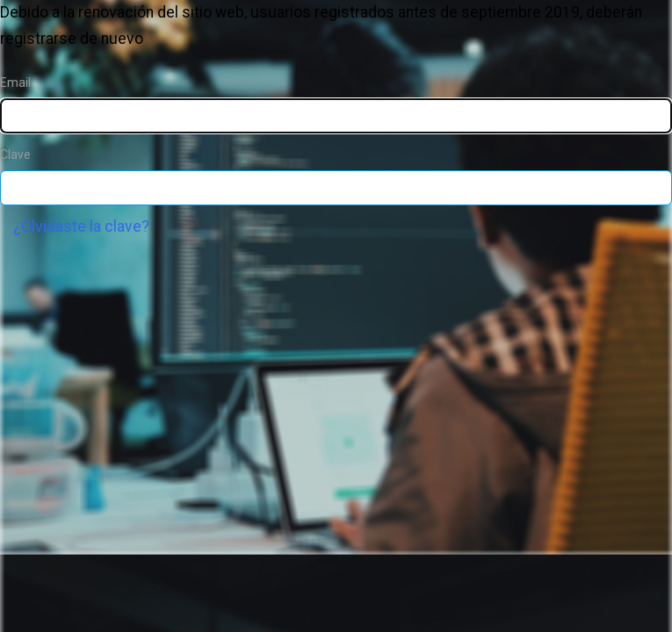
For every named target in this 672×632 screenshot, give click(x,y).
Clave (15, 154)
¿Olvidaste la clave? (81, 226)
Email (15, 83)
